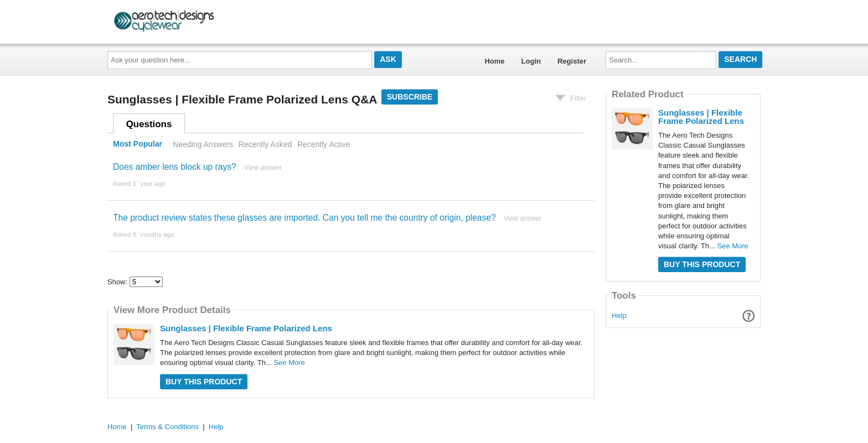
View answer (263, 168)
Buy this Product (204, 382)
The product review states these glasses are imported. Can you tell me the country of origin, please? (304, 218)
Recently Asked (265, 144)
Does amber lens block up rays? (175, 167)
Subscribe (410, 97)
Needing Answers (203, 144)
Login (531, 61)
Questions (149, 124)
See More (289, 363)
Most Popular (138, 144)
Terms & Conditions (167, 427)
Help (619, 316)
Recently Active (324, 144)
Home (494, 61)
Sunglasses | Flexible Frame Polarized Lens (246, 328)
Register (572, 61)
